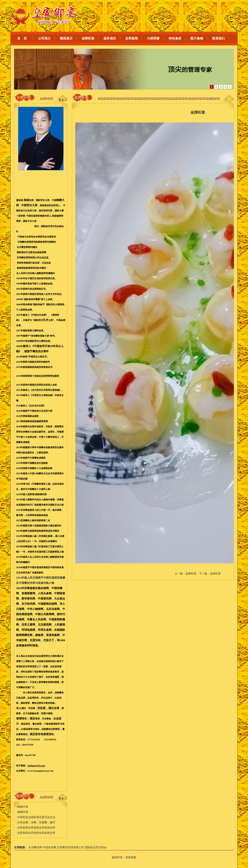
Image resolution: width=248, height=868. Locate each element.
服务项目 (110, 38)
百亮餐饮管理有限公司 (71, 847)
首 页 (22, 38)
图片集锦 (197, 38)
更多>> (63, 100)
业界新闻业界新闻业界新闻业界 (36, 828)
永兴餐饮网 (35, 847)
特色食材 (175, 38)
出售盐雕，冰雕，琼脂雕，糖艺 (36, 822)
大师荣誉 (153, 38)
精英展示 (66, 38)
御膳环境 (23, 807)
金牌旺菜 (88, 38)
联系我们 (219, 38)
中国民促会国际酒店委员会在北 (36, 817)
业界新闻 (131, 38)
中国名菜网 (49, 847)
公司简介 (44, 38)
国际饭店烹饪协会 (96, 847)
